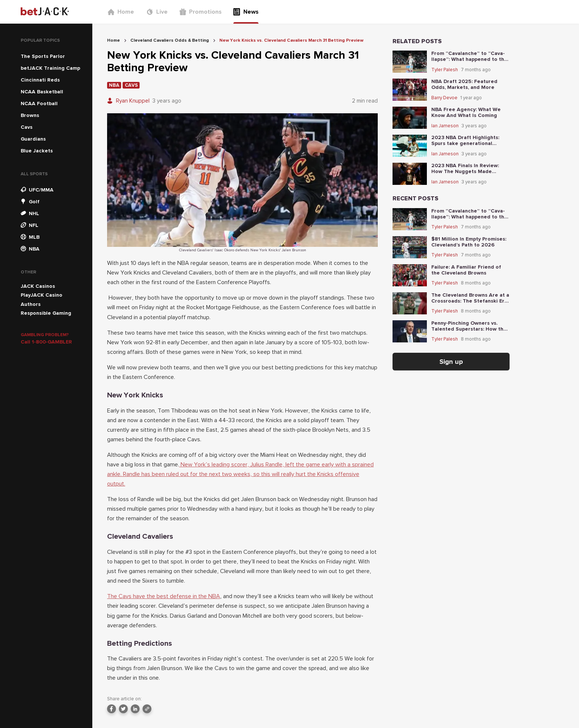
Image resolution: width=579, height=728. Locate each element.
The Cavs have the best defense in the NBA (164, 596)
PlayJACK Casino (42, 295)
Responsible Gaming (46, 313)
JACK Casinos (38, 286)
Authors (31, 304)
